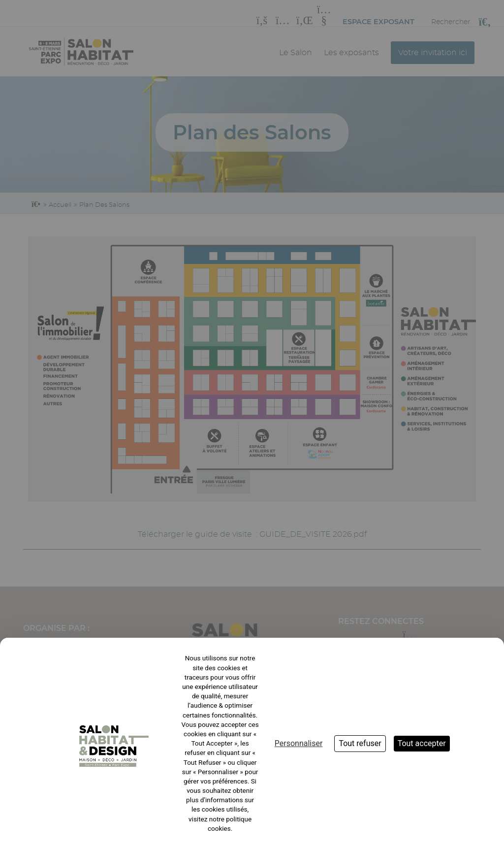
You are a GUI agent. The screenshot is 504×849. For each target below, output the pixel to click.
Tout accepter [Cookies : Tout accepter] (422, 743)
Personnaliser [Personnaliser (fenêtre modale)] (299, 743)
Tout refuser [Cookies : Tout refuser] (360, 743)
